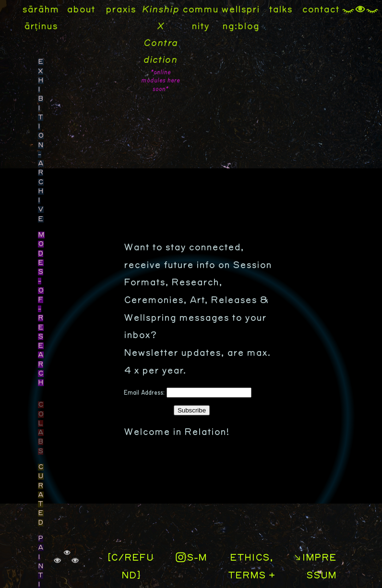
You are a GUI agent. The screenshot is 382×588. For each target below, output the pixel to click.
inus (48, 26)
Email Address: (145, 393)
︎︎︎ (360, 10)
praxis (121, 10)
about (81, 10)
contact (321, 10)
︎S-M (191, 558)
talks (281, 10)
